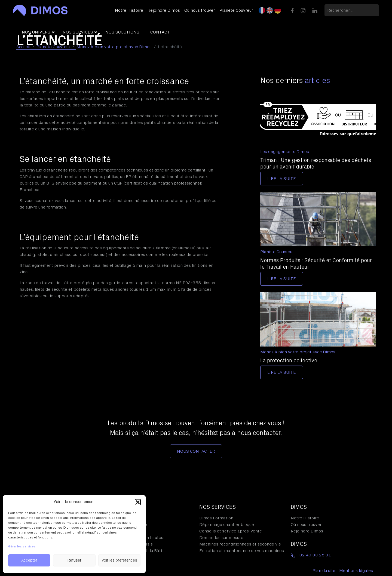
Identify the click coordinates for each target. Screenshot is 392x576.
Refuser (74, 560)
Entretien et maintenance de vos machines (242, 551)
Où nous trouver (306, 525)
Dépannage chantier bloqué (227, 525)
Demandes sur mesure (221, 538)
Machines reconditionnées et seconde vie (240, 544)
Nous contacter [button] (196, 451)
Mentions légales (356, 571)
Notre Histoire (305, 518)
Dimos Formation (216, 518)
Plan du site (324, 571)
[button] (138, 502)
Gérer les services (22, 546)
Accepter (29, 560)
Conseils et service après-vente (231, 531)
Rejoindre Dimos (307, 531)
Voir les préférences (119, 560)
